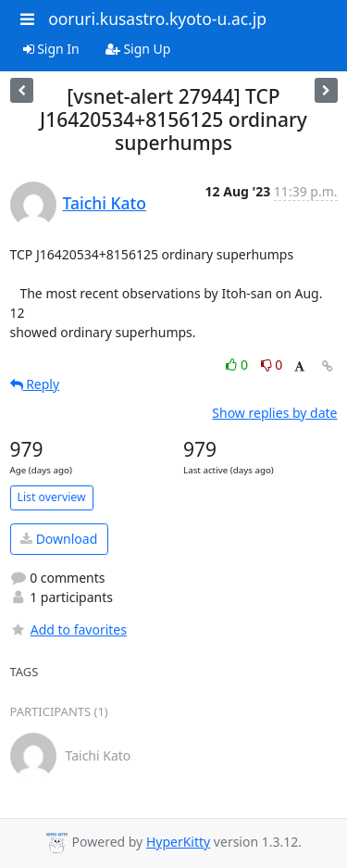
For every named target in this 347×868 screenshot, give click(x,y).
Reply (35, 384)
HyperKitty (178, 842)
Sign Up (138, 49)
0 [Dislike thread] (272, 365)
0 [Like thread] (238, 365)
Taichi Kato (105, 203)
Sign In (51, 49)
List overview (52, 497)
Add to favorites (68, 629)
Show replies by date (274, 413)
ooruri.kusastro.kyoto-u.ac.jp (157, 19)
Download (59, 539)
